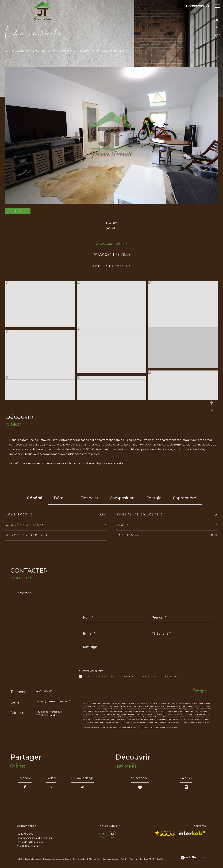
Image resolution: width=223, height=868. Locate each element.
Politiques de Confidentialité (124, 727)
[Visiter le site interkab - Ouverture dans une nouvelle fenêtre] (192, 833)
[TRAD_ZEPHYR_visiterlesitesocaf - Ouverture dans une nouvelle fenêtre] (165, 833)
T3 (98, 51)
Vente (51, 51)
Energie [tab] (154, 498)
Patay (72, 51)
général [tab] (35, 498)
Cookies (160, 859)
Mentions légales (110, 859)
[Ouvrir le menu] (217, 6)
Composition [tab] (122, 498)
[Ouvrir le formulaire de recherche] (198, 6)
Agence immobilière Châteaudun (25, 51)
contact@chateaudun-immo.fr (53, 701)
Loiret (62, 51)
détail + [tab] (61, 498)
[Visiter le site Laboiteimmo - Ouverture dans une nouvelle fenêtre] (192, 858)
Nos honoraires (80, 859)
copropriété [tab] (185, 498)
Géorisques (132, 463)
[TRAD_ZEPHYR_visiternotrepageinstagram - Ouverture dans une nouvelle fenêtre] (113, 834)
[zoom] (40, 283)
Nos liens (134, 859)
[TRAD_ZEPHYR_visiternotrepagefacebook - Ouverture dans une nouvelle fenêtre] (103, 834)
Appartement (86, 51)
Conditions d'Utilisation (149, 727)
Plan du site (95, 859)
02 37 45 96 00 (44, 691)
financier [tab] (89, 498)
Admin (124, 859)
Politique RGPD (147, 859)
